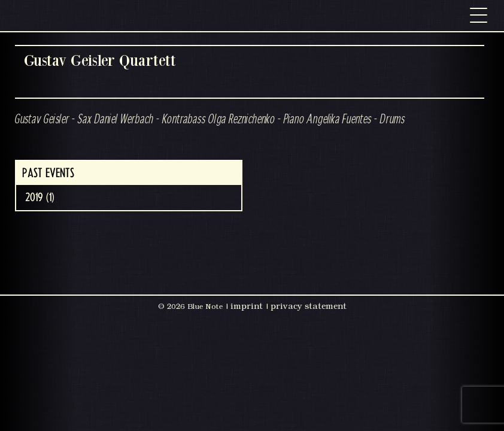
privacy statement (309, 306)
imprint (247, 306)
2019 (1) (40, 198)
